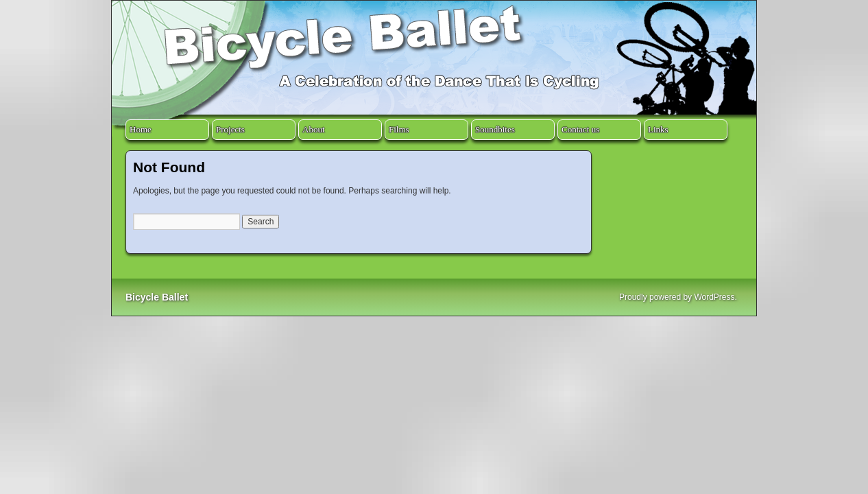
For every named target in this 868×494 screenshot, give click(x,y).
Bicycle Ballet (157, 297)
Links (658, 129)
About (314, 129)
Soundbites (495, 129)
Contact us (580, 129)
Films (399, 129)
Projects (230, 129)
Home (141, 129)
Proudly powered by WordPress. (678, 297)
